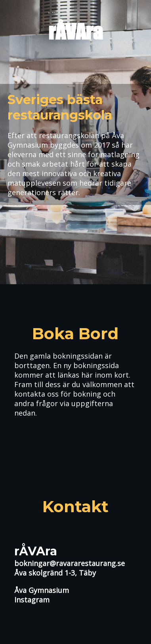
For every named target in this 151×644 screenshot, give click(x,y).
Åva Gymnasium (42, 590)
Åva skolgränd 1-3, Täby (55, 573)
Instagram (32, 600)
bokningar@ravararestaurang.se (70, 563)
